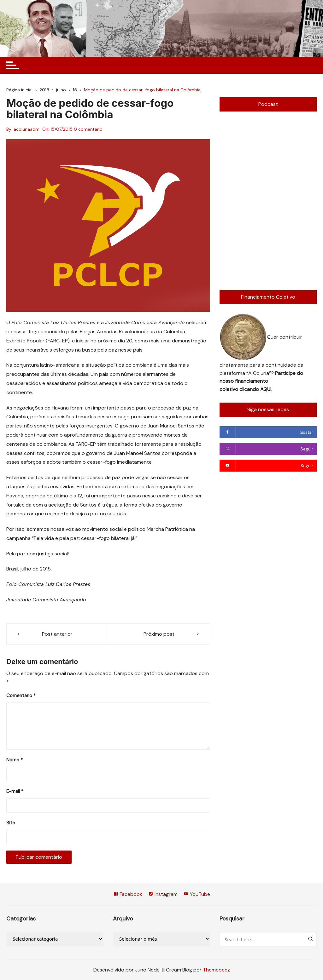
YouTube (197, 894)
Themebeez (216, 970)
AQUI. (266, 389)
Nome (15, 760)
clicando (250, 389)
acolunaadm (26, 129)
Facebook (128, 894)
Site (11, 823)
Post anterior (57, 634)
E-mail (15, 791)
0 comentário (88, 129)
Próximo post (159, 634)
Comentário (21, 696)
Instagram (163, 894)
